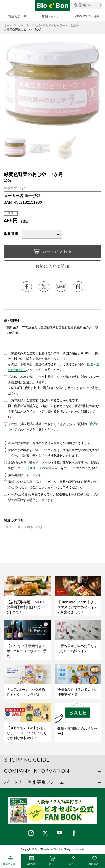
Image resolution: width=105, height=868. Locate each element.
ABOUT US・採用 (87, 16)
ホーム (8, 25)
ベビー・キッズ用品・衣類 (32, 25)
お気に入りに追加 (52, 266)
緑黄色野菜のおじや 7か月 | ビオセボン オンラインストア (53, 6)
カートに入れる (53, 252)
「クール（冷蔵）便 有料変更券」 (37, 468)
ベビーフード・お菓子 (65, 25)
